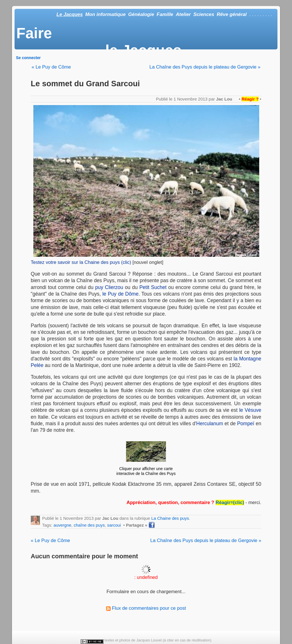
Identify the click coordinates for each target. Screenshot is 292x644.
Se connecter (28, 58)
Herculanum (210, 424)
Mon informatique (106, 14)
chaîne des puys (89, 525)
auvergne (62, 525)
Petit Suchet (153, 287)
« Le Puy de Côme (51, 67)
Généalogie (141, 14)
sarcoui (114, 525)
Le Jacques (70, 14)
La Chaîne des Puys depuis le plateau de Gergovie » (205, 67)
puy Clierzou (109, 287)
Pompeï (246, 424)
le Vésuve (250, 410)
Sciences (204, 14)
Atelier (183, 14)
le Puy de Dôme (120, 294)
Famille (165, 14)
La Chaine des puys (170, 518)
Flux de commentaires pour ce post (146, 608)
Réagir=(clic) (230, 502)
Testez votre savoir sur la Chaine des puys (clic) (81, 262)
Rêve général (232, 14)
